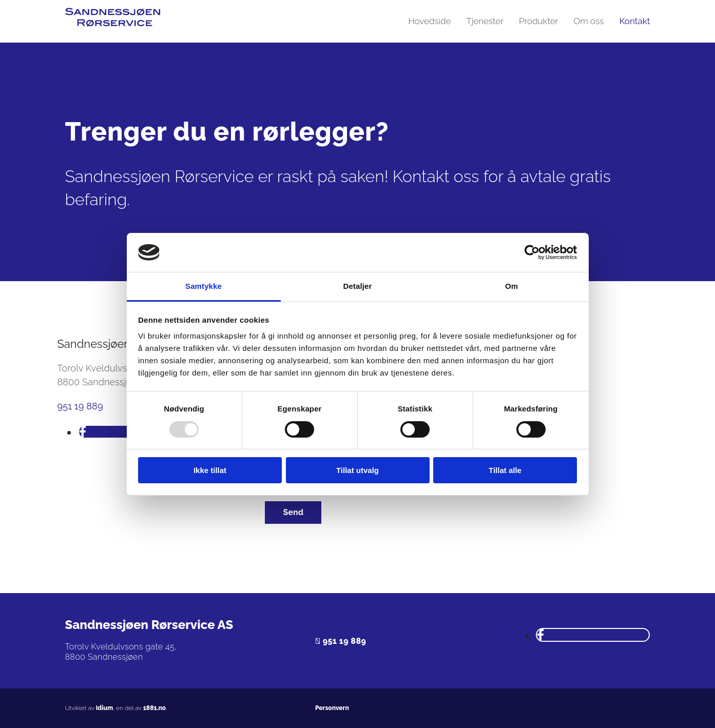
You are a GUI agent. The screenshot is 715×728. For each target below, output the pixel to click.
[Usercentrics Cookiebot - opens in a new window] (532, 252)
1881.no (155, 708)
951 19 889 (80, 406)
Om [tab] (511, 286)
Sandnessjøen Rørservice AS (149, 625)
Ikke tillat (210, 470)
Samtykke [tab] (204, 286)
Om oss (588, 21)
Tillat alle (505, 470)
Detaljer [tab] (358, 286)
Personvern (332, 708)
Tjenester (485, 21)
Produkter (538, 21)
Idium (104, 708)
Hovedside (429, 21)
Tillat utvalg (357, 470)
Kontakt (634, 21)
